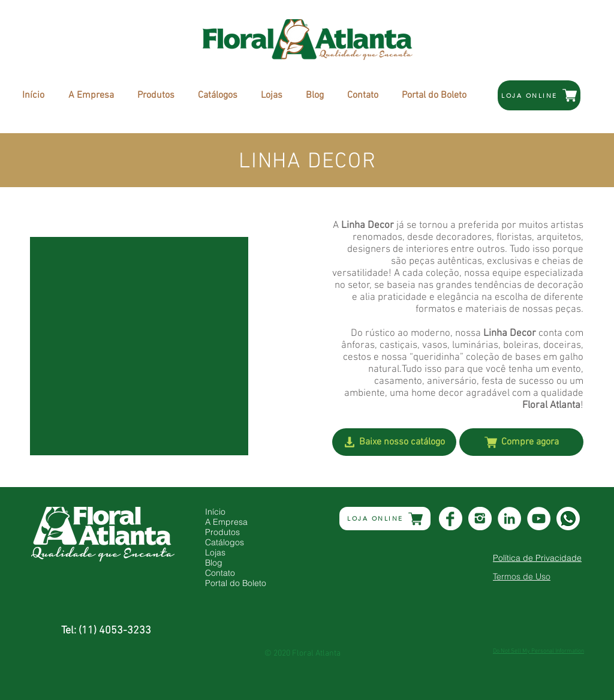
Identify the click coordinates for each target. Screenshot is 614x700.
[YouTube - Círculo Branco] (539, 519)
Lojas (215, 553)
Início (215, 512)
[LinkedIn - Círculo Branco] (509, 519)
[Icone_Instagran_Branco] (480, 519)
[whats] (568, 519)
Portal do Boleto (236, 583)
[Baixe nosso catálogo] (394, 442)
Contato (220, 573)
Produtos (222, 532)
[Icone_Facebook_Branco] (451, 519)
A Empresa (226, 522)
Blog (214, 563)
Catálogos (225, 543)
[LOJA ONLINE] (539, 95)
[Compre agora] (521, 442)
